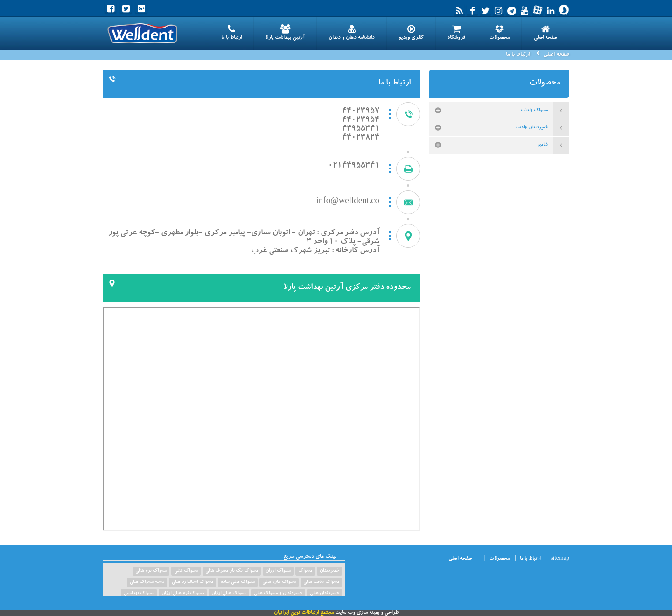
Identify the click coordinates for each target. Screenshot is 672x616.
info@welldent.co (348, 202)
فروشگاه (456, 33)
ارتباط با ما (231, 33)
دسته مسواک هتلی (147, 582)
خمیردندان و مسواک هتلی (278, 594)
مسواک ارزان (278, 571)
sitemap (560, 559)
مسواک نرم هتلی (151, 571)
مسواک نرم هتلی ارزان (183, 594)
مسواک (305, 571)
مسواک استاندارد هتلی (192, 582)
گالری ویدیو (411, 33)
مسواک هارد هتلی (279, 582)
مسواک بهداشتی (139, 594)
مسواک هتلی (186, 571)
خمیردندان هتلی (325, 594)
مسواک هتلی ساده (238, 582)
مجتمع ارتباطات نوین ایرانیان (304, 613)
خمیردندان (329, 571)
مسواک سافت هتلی (321, 582)
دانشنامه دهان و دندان (352, 33)
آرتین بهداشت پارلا (285, 33)
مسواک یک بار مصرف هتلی (232, 571)
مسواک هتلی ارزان (229, 594)
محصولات (499, 33)
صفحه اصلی (546, 33)
